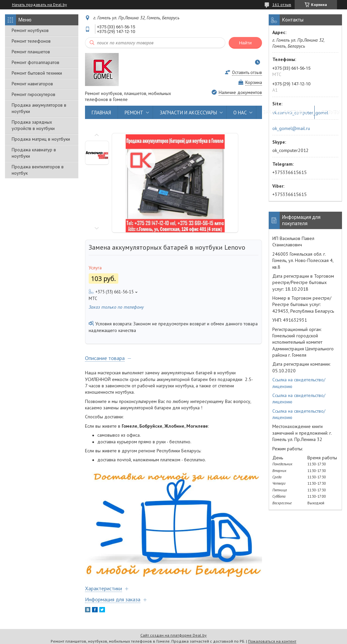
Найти (245, 43)
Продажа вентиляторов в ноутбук (38, 170)
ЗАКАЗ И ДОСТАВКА (285, 112)
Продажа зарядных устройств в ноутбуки (33, 125)
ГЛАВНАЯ (101, 112)
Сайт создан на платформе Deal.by (173, 635)
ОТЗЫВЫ (331, 112)
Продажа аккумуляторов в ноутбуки (39, 108)
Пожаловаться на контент (272, 641)
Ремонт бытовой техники (37, 73)
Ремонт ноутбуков (30, 30)
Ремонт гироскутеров (33, 94)
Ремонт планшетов (31, 52)
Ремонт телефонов (31, 41)
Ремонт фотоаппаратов (35, 62)
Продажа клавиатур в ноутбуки (34, 153)
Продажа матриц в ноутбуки (41, 139)
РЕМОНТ (134, 112)
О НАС (240, 112)
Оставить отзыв (247, 72)
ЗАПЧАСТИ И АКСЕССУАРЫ (188, 112)
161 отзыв (282, 4)
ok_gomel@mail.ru (291, 128)
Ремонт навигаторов (32, 84)
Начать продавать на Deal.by (39, 5)
